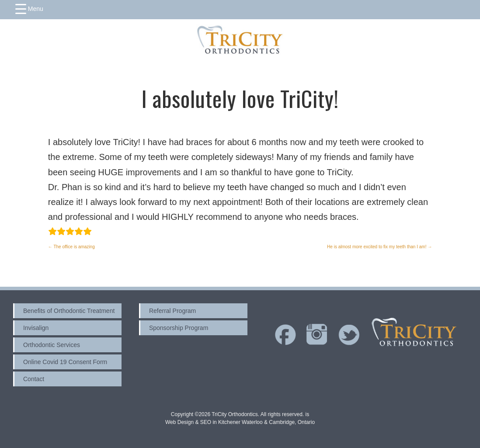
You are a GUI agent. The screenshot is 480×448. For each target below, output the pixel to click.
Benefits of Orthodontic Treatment (69, 311)
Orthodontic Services (52, 345)
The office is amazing (71, 247)
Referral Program (172, 311)
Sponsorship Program (179, 328)
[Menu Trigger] (29, 9)
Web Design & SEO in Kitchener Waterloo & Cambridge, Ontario (240, 422)
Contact (34, 379)
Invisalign (36, 328)
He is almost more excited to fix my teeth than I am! (379, 247)
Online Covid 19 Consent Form (65, 362)
